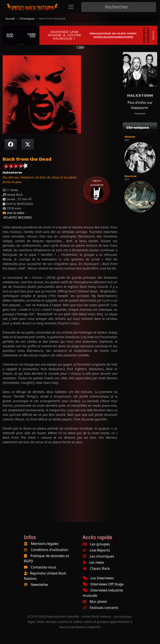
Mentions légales (45, 544)
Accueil (10, 19)
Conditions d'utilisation (50, 550)
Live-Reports (96, 550)
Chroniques (27, 19)
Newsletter (40, 585)
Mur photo (95, 602)
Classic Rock (96, 568)
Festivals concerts (101, 608)
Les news (93, 562)
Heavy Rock (140, 114)
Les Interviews (98, 578)
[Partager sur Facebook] (11, 144)
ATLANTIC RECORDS (17, 217)
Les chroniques (99, 556)
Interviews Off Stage (103, 584)
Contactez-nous (44, 567)
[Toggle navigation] (71, 7)
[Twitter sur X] (28, 144)
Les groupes (96, 544)
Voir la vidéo (13, 213)
